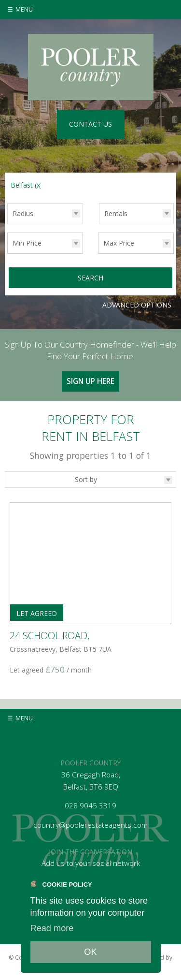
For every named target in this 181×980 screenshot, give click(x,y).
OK (90, 952)
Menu (24, 9)
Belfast (27, 185)
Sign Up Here (90, 381)
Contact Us (90, 124)
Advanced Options (137, 305)
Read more (52, 928)
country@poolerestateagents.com (90, 825)
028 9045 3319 (90, 806)
